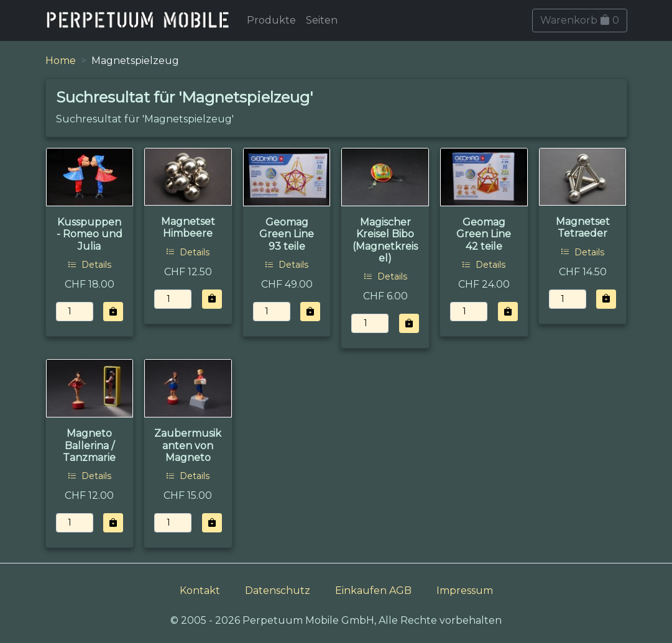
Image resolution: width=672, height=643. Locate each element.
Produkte (271, 20)
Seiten (322, 20)
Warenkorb (580, 20)
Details (90, 265)
